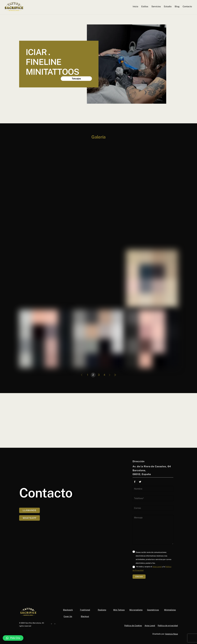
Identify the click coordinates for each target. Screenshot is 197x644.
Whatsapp (29, 520)
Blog (177, 6)
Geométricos (153, 610)
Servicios (156, 6)
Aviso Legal (157, 567)
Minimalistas (170, 610)
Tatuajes (76, 79)
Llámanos (29, 512)
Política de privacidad (168, 625)
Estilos (145, 6)
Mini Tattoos (119, 610)
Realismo (102, 610)
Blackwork (68, 610)
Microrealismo (136, 610)
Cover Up (68, 616)
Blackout (85, 616)
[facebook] (51, 623)
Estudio (168, 6)
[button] (13, 638)
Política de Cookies (133, 625)
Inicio (135, 6)
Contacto (187, 6)
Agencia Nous (171, 634)
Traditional (85, 610)
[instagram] (54, 623)
